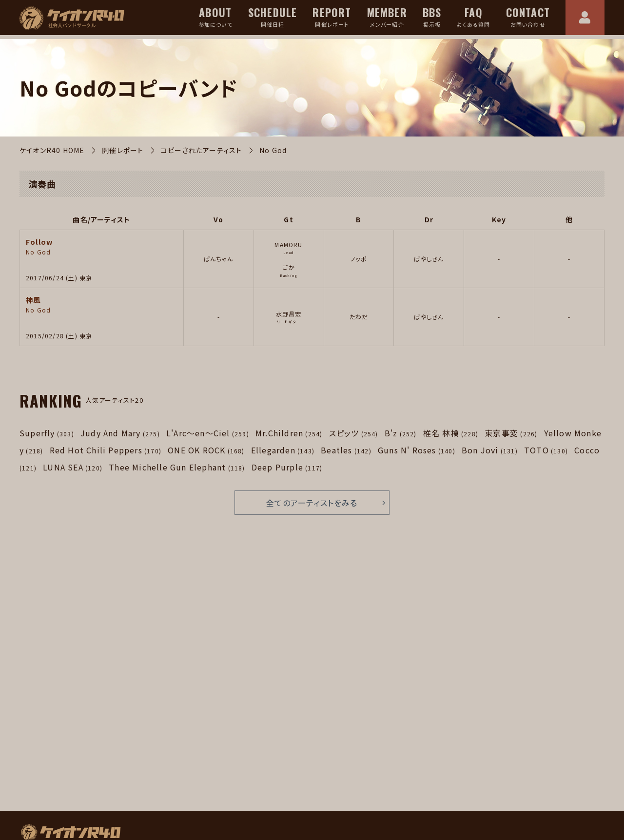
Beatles (346, 450)
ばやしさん (429, 259)
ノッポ (359, 259)
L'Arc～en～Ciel (208, 433)
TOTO (546, 450)
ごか (288, 267)
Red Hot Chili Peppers (106, 450)
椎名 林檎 (451, 433)
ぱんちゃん (219, 259)
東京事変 (511, 433)
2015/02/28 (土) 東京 (59, 336)
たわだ (359, 317)
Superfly (47, 433)
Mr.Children (289, 433)
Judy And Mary (120, 433)
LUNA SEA (73, 467)
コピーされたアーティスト (201, 150)
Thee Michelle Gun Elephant (177, 467)
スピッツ (354, 433)
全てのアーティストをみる (312, 503)
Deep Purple (287, 467)
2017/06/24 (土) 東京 (59, 278)
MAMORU (288, 244)
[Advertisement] (163, 699)
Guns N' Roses (417, 450)
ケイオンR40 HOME (52, 150)
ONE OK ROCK (206, 450)
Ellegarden (283, 450)
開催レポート (123, 150)
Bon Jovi (490, 450)
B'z (401, 433)
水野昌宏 (289, 314)
